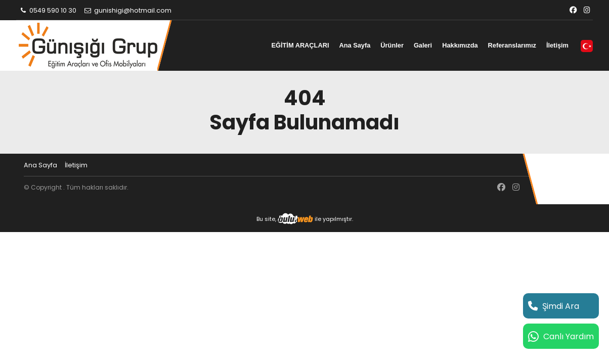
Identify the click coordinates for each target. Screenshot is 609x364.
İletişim (557, 45)
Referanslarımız (512, 45)
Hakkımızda (460, 45)
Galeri (423, 45)
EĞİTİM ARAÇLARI (300, 45)
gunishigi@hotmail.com (127, 10)
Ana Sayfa (355, 45)
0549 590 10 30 (48, 10)
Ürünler (392, 45)
